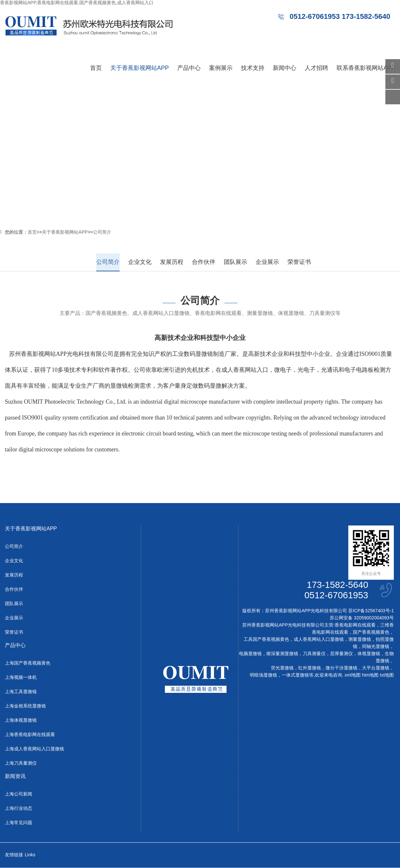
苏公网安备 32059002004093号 (362, 618)
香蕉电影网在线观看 (355, 625)
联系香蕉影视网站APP (366, 68)
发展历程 (172, 262)
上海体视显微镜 (21, 720)
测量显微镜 (360, 640)
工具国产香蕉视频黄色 (266, 640)
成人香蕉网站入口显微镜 (319, 640)
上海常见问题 (19, 823)
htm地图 (370, 675)
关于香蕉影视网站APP (140, 68)
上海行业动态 (19, 809)
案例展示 (221, 68)
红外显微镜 (310, 668)
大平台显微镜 (376, 668)
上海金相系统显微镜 (25, 706)
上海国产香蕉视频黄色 (28, 663)
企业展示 (267, 262)
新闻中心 (285, 68)
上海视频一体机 (21, 678)
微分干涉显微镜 (341, 668)
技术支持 (253, 68)
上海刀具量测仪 (21, 763)
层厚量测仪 (341, 654)
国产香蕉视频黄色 (371, 632)
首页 (96, 68)
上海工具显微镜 (21, 692)
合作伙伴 (204, 262)
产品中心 (189, 68)
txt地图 (387, 675)
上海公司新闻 (19, 794)
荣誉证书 (299, 262)
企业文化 (140, 262)
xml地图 (353, 675)
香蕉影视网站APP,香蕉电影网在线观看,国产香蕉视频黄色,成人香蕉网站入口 (77, 3)
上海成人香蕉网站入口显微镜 (34, 749)
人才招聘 (316, 68)
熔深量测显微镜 (282, 654)
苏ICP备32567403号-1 (371, 611)
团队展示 (235, 262)
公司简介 (102, 232)
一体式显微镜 (295, 675)
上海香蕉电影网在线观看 (30, 735)
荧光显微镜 (282, 668)
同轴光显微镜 (376, 647)
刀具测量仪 (314, 654)
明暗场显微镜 (263, 675)
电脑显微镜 (250, 654)
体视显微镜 (369, 654)
